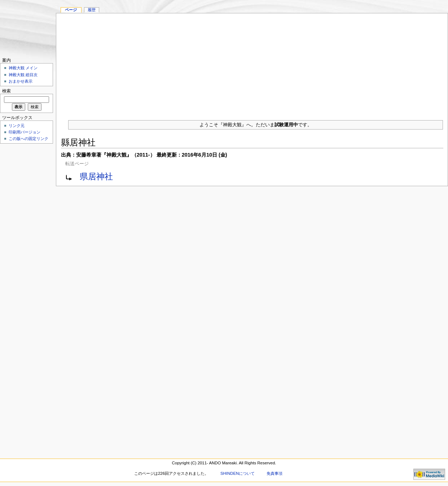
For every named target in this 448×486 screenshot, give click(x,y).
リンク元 (17, 126)
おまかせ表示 (21, 81)
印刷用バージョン (25, 132)
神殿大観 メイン (23, 68)
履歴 (92, 10)
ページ (71, 10)
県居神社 (96, 176)
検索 (6, 91)
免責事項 (274, 473)
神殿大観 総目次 (23, 75)
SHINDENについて (238, 473)
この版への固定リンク (28, 139)
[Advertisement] (252, 64)
